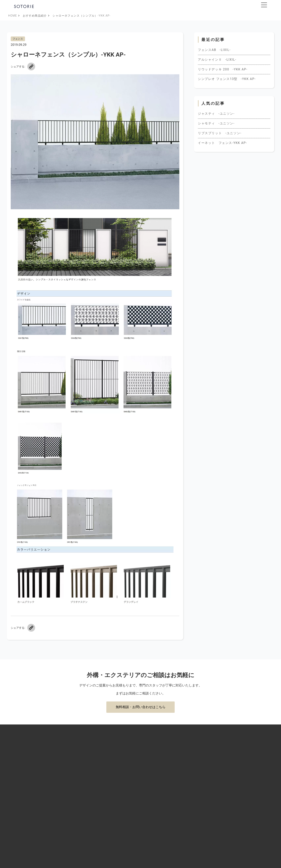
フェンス (18, 39)
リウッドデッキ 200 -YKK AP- (223, 69)
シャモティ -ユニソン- (216, 123)
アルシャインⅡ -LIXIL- (217, 60)
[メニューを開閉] (264, 5)
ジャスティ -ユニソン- (216, 114)
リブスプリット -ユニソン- (220, 133)
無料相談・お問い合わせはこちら (141, 707)
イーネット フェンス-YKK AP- (222, 143)
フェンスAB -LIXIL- (214, 50)
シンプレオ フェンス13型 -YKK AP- (227, 79)
